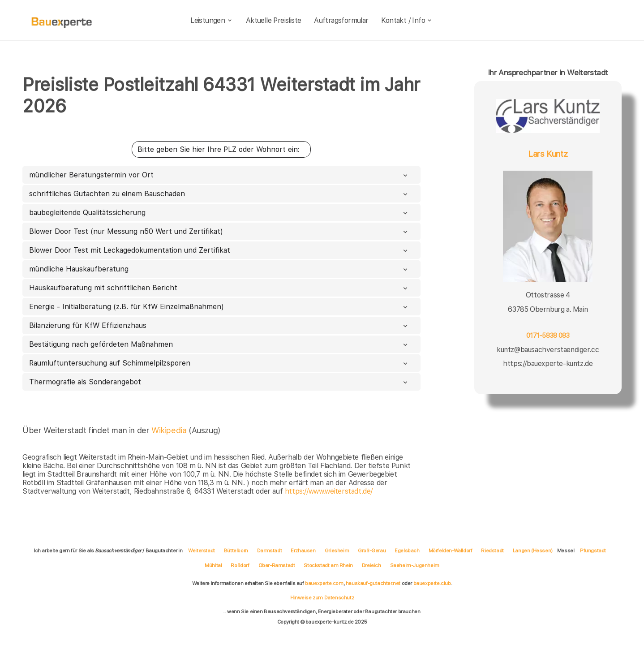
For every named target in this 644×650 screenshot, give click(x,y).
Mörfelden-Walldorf (451, 551)
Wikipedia (170, 430)
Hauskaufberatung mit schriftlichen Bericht (219, 288)
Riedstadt (492, 551)
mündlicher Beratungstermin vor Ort (219, 175)
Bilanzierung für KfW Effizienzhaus (219, 325)
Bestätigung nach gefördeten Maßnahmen (219, 344)
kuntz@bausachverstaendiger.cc (548, 350)
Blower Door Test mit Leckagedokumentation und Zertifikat (219, 250)
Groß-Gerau (372, 551)
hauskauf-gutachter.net (373, 583)
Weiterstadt (202, 551)
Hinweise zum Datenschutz (322, 598)
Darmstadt (269, 551)
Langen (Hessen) (533, 551)
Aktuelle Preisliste (274, 20)
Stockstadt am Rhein (328, 565)
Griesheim (337, 551)
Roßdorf (240, 565)
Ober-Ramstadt (277, 565)
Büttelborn (236, 551)
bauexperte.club (432, 583)
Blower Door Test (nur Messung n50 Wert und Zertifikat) (219, 231)
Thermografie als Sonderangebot (219, 382)
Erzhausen (303, 551)
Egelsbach (407, 551)
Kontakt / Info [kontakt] (407, 20)
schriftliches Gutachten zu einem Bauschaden (219, 194)
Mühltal (213, 565)
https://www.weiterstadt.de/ (329, 491)
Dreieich (371, 565)
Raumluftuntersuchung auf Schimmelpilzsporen (219, 363)
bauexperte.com (324, 583)
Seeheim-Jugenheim (415, 565)
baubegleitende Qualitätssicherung (219, 213)
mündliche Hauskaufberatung (219, 269)
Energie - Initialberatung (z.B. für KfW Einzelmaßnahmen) (219, 307)
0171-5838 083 (548, 335)
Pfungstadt (593, 551)
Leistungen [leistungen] (212, 20)
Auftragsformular (341, 20)
